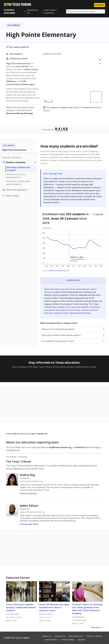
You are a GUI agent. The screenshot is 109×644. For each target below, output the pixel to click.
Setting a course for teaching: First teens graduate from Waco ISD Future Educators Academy (87, 609)
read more (80, 447)
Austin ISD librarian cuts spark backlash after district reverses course (54, 607)
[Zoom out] (100, 63)
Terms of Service (95, 636)
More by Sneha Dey (28, 493)
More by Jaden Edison (29, 524)
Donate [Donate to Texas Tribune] (100, 5)
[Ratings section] (20, 196)
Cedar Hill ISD (33, 12)
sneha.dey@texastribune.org (31, 481)
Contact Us (60, 636)
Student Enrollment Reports (59, 271)
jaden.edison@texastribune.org (32, 512)
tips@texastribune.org (60, 447)
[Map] (73, 80)
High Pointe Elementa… (50, 12)
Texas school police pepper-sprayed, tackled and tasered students (21, 607)
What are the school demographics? (16, 176)
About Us (47, 636)
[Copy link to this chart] (98, 214)
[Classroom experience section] (20, 190)
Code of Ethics (51, 640)
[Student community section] (20, 162)
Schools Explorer (10, 11)
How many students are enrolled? (18, 169)
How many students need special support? (18, 183)
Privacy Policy (68, 640)
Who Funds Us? (76, 636)
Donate (81, 640)
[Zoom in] (100, 60)
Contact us (42, 434)
